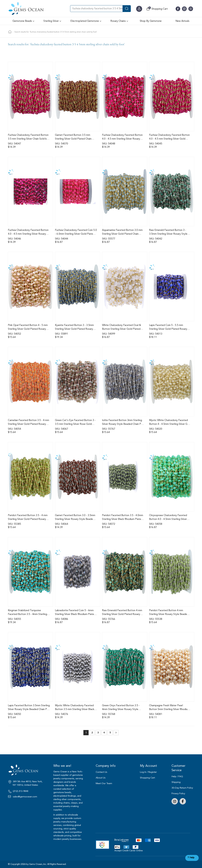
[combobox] (100, 9)
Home (10, 32)
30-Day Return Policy (182, 788)
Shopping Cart (147, 778)
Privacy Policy (178, 793)
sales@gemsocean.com (25, 797)
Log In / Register (148, 772)
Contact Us (101, 772)
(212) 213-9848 (21, 791)
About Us (101, 778)
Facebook (183, 801)
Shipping (176, 782)
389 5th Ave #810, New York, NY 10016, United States (28, 783)
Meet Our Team (104, 783)
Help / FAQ (177, 776)
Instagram (175, 801)
